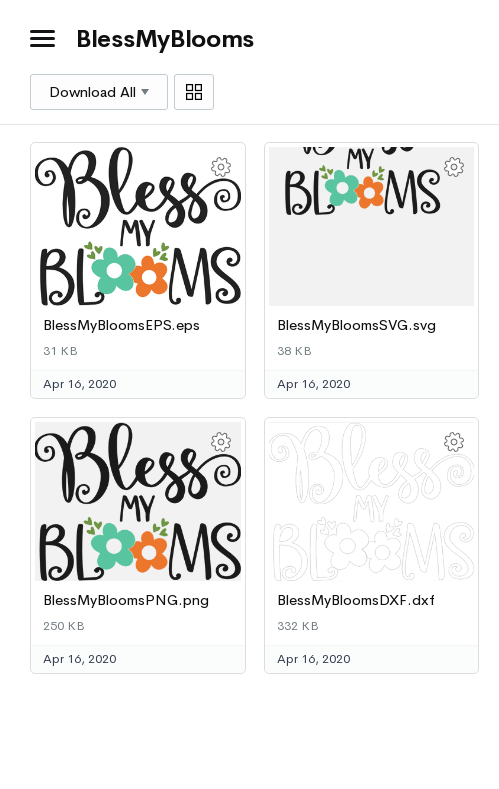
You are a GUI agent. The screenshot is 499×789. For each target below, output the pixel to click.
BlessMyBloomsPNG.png (126, 600)
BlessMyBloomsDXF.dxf (356, 600)
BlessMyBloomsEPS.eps (121, 325)
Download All (99, 92)
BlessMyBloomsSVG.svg (356, 325)
